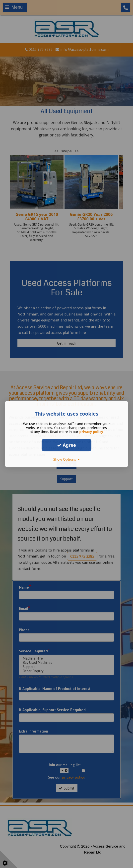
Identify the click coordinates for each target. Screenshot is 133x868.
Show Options (67, 459)
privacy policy (91, 432)
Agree (66, 445)
